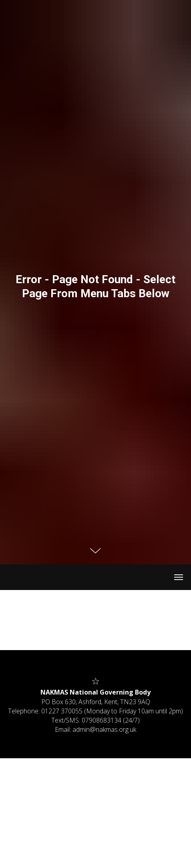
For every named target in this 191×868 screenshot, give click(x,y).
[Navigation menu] (179, 577)
